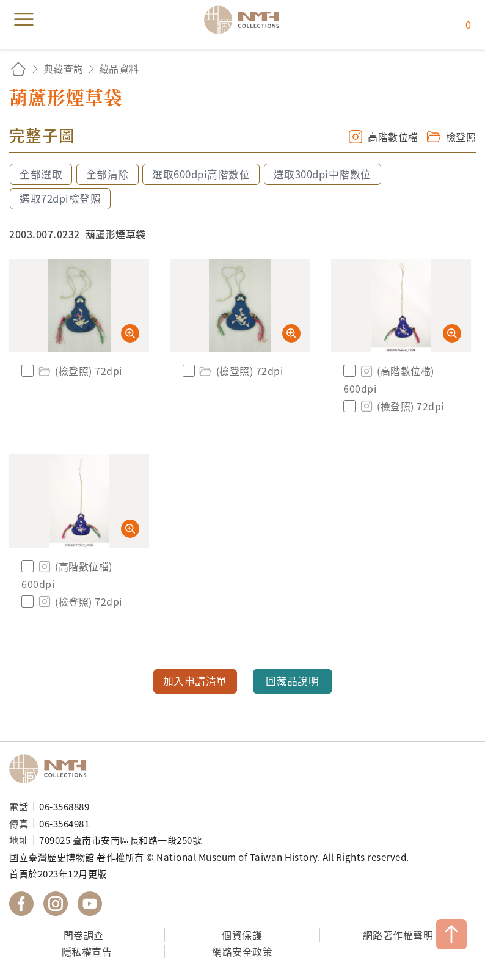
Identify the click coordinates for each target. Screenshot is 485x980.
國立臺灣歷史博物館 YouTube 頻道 (90, 904)
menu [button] (24, 20)
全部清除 (108, 174)
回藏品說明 (293, 681)
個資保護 (242, 935)
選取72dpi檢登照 (60, 198)
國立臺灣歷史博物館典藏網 (246, 20)
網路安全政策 (242, 951)
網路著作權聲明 (398, 935)
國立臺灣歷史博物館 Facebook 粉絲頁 (21, 904)
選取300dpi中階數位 (323, 174)
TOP (451, 934)
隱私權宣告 (87, 951)
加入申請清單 (195, 681)
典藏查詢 (64, 68)
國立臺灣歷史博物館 (52, 769)
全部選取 (41, 174)
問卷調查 (84, 935)
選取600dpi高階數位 (201, 174)
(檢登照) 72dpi (79, 371)
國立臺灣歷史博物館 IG (56, 904)
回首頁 (18, 69)
